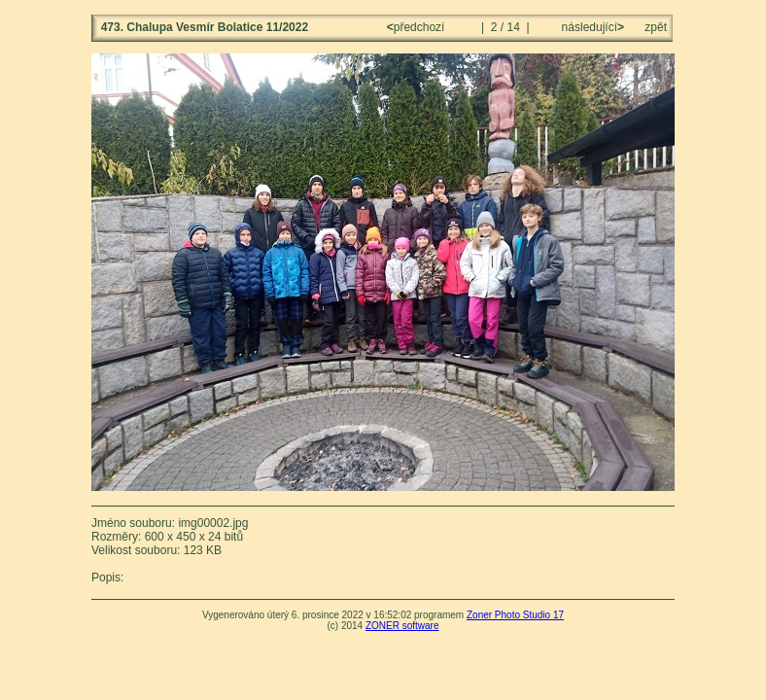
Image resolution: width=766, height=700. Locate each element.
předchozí (418, 27)
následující (591, 27)
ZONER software (402, 626)
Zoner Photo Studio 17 (515, 615)
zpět (656, 27)
